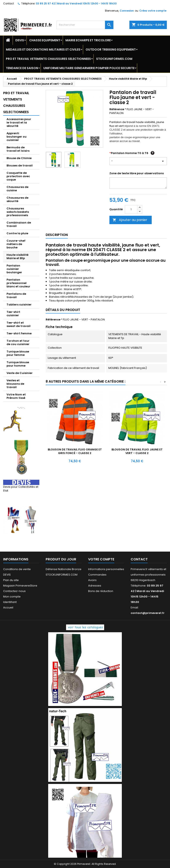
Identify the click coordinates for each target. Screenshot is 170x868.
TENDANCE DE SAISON (22, 68)
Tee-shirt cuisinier (13, 314)
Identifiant (10, 602)
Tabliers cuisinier (19, 305)
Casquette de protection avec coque (18, 176)
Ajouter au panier (130, 220)
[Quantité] (131, 209)
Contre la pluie (17, 233)
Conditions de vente (17, 569)
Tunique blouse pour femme (18, 353)
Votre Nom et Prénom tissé (16, 396)
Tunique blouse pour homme (18, 364)
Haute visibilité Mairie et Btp (17, 257)
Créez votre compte (153, 11)
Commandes (97, 575)
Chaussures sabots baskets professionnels (18, 212)
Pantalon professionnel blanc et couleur (18, 283)
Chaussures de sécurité (17, 199)
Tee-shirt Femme (19, 333)
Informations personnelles (106, 569)
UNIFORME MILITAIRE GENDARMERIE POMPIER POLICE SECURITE (89, 68)
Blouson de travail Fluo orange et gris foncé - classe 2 (75, 451)
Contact (9, 3)
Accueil (8, 607)
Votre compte (101, 559)
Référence (117, 109)
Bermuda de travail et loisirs (18, 149)
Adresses (95, 586)
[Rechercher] (85, 25)
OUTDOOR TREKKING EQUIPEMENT (111, 50)
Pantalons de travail (16, 295)
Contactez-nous (14, 591)
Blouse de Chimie (19, 158)
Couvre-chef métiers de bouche (16, 244)
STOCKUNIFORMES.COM (114, 59)
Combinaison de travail (19, 224)
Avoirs (92, 580)
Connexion (127, 11)
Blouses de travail (20, 165)
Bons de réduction (101, 591)
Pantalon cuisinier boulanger (14, 269)
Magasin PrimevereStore (20, 586)
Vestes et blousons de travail (15, 384)
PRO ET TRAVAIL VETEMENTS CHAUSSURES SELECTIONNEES (48, 59)
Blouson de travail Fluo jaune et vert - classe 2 (137, 451)
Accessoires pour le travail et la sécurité (19, 123)
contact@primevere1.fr (148, 613)
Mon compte (12, 597)
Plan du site (11, 580)
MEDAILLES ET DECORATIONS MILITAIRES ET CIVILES (43, 50)
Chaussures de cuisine (17, 189)
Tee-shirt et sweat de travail (19, 324)
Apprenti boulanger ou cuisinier (17, 137)
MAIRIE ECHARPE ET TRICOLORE (88, 40)
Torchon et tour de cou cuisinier (18, 342)
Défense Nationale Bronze (64, 569)
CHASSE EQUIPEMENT (45, 40)
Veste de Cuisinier (20, 373)
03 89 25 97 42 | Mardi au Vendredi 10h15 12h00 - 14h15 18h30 (76, 3)
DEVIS (20, 40)
